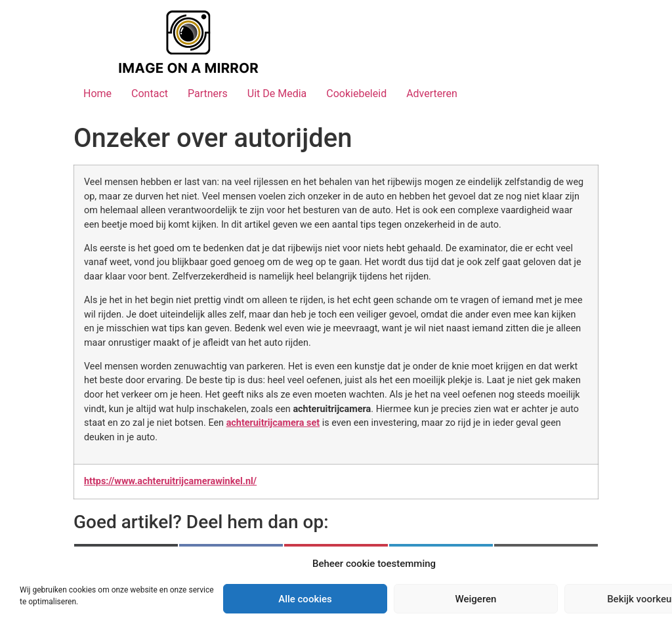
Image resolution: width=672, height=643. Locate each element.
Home (97, 93)
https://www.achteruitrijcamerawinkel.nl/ (170, 481)
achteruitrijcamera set (273, 423)
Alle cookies (305, 599)
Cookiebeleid (356, 93)
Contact (150, 93)
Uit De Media (277, 93)
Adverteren (432, 93)
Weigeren (476, 599)
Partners (208, 93)
